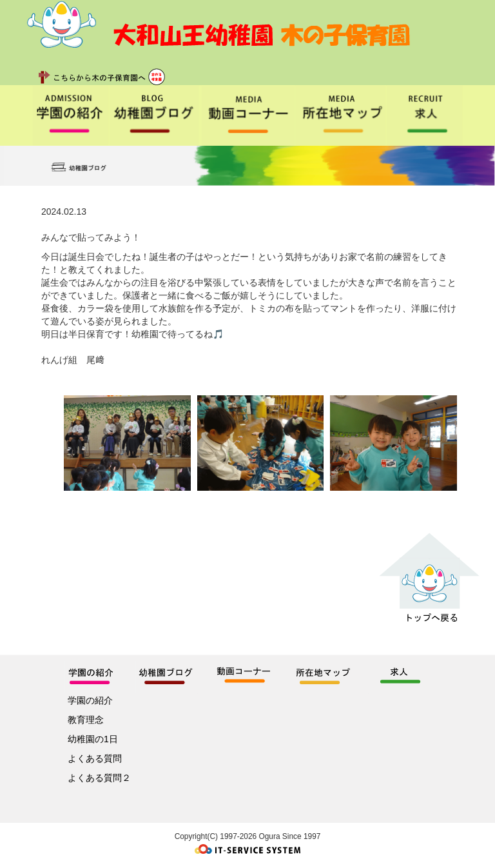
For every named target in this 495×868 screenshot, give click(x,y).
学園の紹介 (90, 700)
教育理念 (86, 720)
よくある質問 (95, 758)
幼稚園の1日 (93, 739)
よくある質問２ (99, 778)
